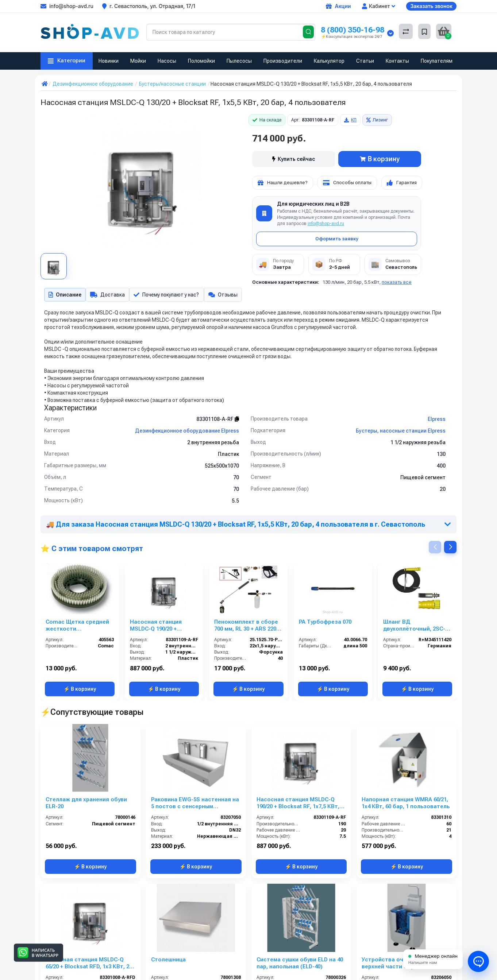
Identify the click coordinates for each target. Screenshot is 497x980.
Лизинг (377, 120)
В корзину (380, 159)
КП (350, 120)
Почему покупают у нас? (169, 295)
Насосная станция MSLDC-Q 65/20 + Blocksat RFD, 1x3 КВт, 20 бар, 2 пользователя (89, 965)
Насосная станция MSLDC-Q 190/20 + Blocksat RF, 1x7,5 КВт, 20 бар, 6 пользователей (164, 627)
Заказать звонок (431, 6)
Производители (283, 61)
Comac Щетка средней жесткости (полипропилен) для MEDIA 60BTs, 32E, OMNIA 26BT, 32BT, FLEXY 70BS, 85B (79, 627)
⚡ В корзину (80, 690)
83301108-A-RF (218, 421)
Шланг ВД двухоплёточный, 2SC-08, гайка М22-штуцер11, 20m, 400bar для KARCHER (416, 627)
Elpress (437, 421)
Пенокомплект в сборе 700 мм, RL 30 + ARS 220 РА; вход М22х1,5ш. (246, 627)
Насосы (167, 61)
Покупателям (437, 61)
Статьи (365, 61)
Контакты (397, 61)
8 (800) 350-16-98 (352, 30)
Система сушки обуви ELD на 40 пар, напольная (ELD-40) (300, 964)
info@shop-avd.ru (326, 224)
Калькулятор (329, 61)
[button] (450, 549)
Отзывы (227, 295)
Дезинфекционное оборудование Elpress (187, 432)
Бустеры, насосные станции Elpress (401, 432)
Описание (64, 295)
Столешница (168, 961)
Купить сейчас (294, 159)
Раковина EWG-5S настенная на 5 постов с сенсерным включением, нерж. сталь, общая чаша (195, 805)
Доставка (108, 295)
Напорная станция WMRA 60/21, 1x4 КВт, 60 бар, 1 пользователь (406, 804)
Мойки (138, 61)
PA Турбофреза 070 (325, 623)
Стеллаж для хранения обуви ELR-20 (86, 804)
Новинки (109, 61)
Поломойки (201, 61)
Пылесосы (239, 61)
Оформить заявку (337, 239)
